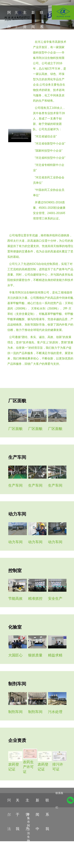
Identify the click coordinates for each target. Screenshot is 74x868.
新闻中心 (33, 34)
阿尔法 (9, 27)
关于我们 (16, 34)
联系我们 (42, 34)
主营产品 (25, 34)
